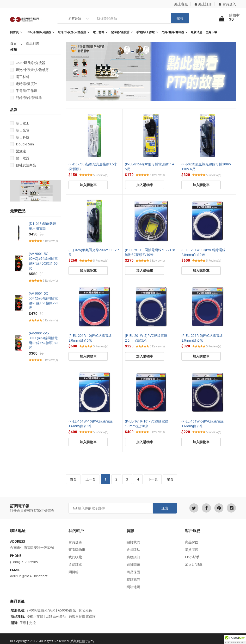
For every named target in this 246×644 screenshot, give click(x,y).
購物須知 (133, 557)
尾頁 (170, 479)
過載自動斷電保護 (82, 617)
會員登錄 (75, 542)
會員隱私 (133, 550)
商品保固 (133, 572)
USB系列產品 (56, 617)
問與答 (74, 572)
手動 (23, 623)
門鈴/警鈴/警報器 (173, 32)
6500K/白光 (67, 610)
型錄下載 (211, 32)
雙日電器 (20, 158)
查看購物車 (77, 550)
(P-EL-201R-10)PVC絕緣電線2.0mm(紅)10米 (90, 338)
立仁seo (101, 641)
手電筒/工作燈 (145, 32)
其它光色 (85, 610)
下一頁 (153, 479)
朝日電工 (20, 123)
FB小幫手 (192, 557)
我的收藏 (75, 557)
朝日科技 (20, 137)
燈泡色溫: (18, 610)
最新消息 (197, 32)
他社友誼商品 (23, 165)
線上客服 (181, 4)
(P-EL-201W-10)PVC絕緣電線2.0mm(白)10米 (203, 252)
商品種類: (18, 617)
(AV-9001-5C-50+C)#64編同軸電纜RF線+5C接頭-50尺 (43, 301)
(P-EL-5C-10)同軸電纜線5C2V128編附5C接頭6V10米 (150, 252)
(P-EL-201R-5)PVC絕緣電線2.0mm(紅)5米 (202, 338)
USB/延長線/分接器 (38, 32)
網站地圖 (133, 587)
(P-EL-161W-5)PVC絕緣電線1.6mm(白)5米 (203, 424)
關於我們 (133, 542)
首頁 (14, 43)
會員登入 (227, 4)
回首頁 (14, 32)
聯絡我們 (133, 579)
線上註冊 (203, 4)
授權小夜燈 (35, 617)
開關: (14, 623)
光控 (32, 623)
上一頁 (91, 479)
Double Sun (22, 144)
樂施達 (18, 151)
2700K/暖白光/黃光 (41, 610)
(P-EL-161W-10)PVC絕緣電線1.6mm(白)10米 (91, 424)
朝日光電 (20, 130)
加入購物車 (88, 185)
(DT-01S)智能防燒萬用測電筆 (43, 226)
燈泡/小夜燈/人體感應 (72, 32)
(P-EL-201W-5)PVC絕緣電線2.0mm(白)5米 (146, 338)
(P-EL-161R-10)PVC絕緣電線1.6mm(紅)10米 (147, 424)
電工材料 (98, 32)
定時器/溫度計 (120, 32)
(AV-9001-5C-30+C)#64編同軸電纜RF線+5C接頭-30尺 (43, 340)
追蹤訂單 (75, 564)
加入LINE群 (194, 564)
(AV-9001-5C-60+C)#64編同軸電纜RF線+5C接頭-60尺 (43, 261)
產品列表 (33, 43)
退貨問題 (133, 564)
